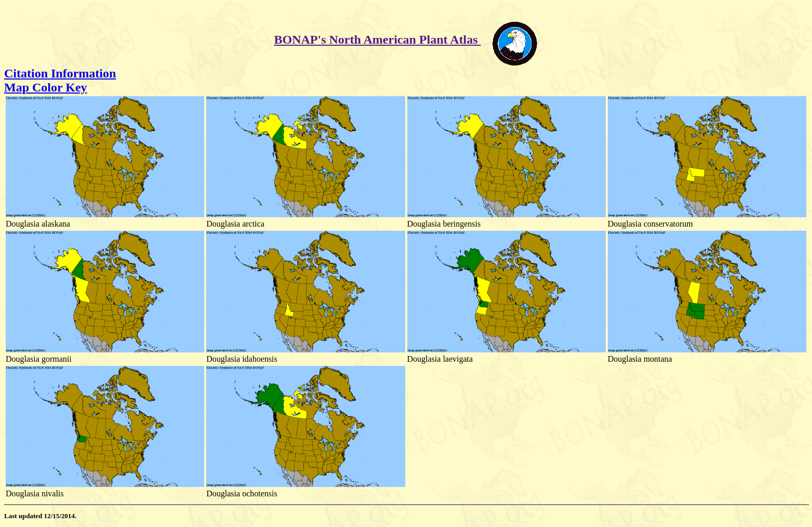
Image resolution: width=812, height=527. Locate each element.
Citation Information (60, 73)
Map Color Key (46, 87)
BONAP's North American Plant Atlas (378, 39)
